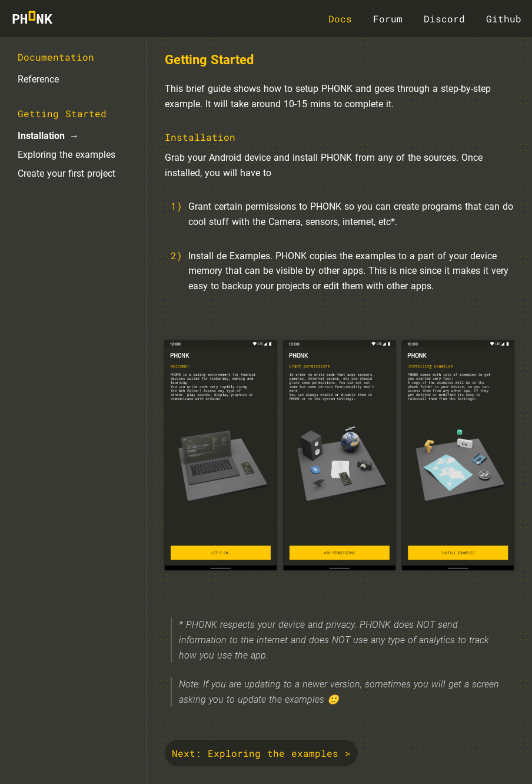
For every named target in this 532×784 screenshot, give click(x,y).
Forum (388, 19)
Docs (340, 19)
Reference (38, 79)
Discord (444, 19)
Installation (41, 136)
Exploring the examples (66, 155)
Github (504, 19)
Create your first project (66, 173)
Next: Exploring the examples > (261, 753)
